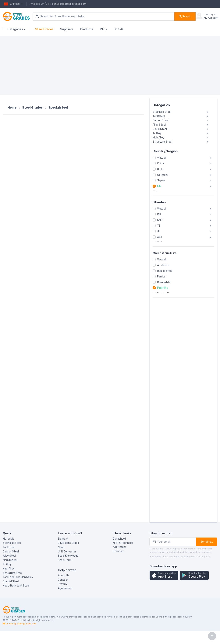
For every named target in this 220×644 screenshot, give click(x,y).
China (161, 164)
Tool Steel (9, 547)
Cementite (164, 282)
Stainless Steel (12, 543)
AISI (159, 237)
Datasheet (119, 539)
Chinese (12, 4)
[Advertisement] (100, 65)
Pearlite (163, 288)
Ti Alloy (7, 564)
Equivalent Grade (68, 543)
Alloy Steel (9, 556)
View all (162, 158)
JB (159, 231)
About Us (64, 575)
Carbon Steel (11, 552)
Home (12, 108)
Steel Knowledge (68, 556)
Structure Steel (13, 573)
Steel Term (65, 560)
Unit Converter (67, 552)
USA (160, 169)
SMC (160, 220)
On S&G (119, 29)
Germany (163, 175)
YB (159, 226)
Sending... (207, 542)
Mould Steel (10, 560)
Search (185, 16)
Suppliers (67, 29)
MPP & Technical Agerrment (123, 545)
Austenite (163, 265)
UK (159, 186)
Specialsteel (58, 108)
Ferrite (161, 277)
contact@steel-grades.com (69, 4)
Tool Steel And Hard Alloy (18, 577)
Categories (13, 29)
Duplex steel (165, 271)
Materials (8, 539)
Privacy (63, 584)
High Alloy (9, 569)
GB (159, 214)
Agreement (65, 588)
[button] (164, 575)
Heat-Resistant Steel (16, 586)
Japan (161, 181)
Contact (63, 580)
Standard (119, 551)
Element (63, 539)
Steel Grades (44, 29)
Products (87, 29)
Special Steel (11, 581)
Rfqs (103, 29)
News (61, 547)
